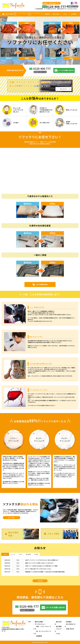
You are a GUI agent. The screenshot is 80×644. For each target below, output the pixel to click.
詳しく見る (12, 518)
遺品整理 (47, 14)
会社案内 (74, 14)
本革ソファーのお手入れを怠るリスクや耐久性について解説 (41, 566)
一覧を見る (40, 581)
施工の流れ (56, 14)
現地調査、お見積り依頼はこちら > (52, 3)
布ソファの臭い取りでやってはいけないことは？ (38, 569)
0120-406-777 (54, 7)
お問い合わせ (70, 629)
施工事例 (28, 554)
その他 (36, 554)
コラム (65, 14)
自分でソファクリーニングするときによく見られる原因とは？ (42, 560)
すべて (5, 554)
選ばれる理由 (9, 14)
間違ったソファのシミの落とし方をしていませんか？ (40, 563)
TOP (29, 622)
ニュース (13, 554)
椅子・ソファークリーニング (21, 14)
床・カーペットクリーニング (35, 14)
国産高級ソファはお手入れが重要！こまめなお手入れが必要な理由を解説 (45, 572)
